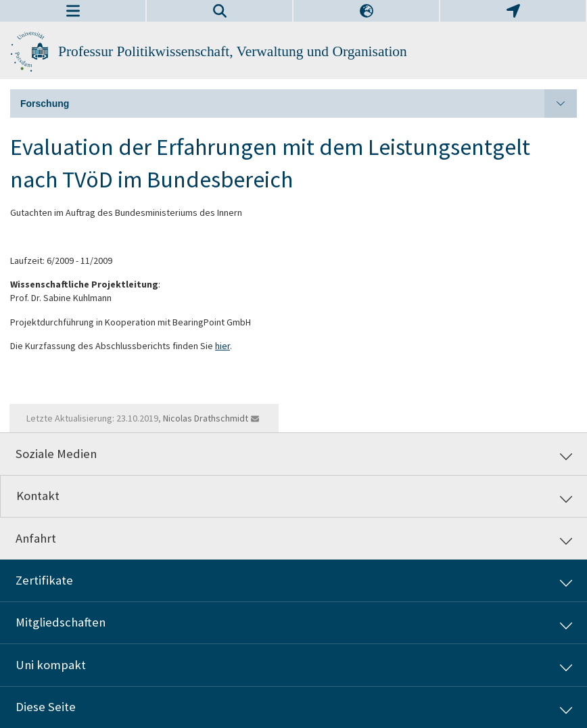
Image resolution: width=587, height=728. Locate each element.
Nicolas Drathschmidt (206, 418)
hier (222, 346)
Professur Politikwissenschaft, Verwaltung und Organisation (233, 51)
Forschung (299, 104)
